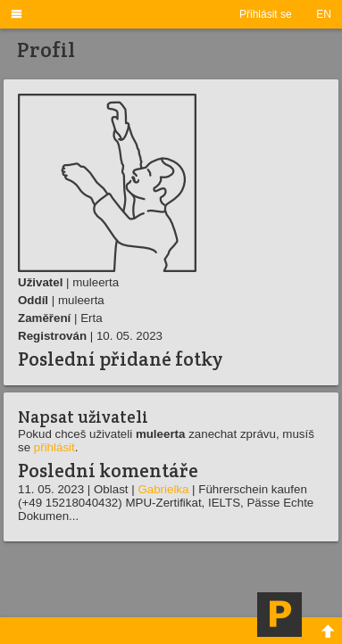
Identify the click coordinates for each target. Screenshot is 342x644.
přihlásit (54, 447)
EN (324, 14)
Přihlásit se (266, 14)
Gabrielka (163, 489)
